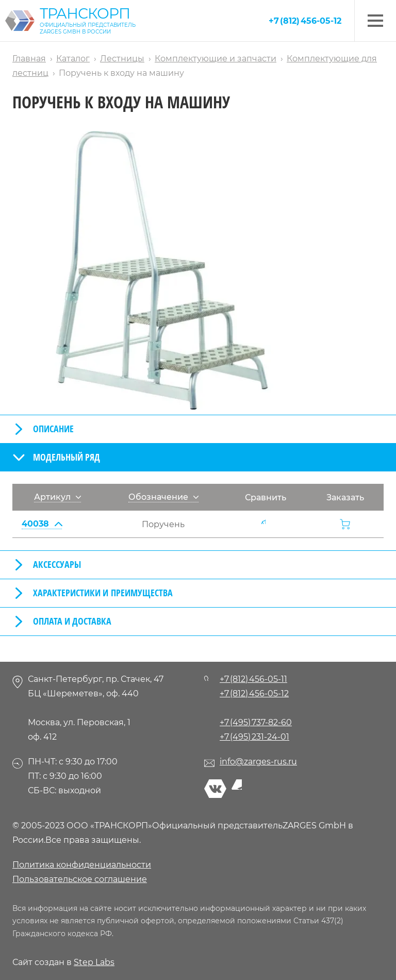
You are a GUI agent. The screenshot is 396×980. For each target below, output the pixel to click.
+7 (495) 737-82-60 (256, 722)
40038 (42, 524)
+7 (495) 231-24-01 (254, 737)
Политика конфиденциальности (82, 865)
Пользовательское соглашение (80, 879)
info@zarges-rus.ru (258, 762)
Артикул (57, 497)
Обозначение (163, 497)
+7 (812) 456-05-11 (253, 679)
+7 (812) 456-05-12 (305, 21)
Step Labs (94, 962)
